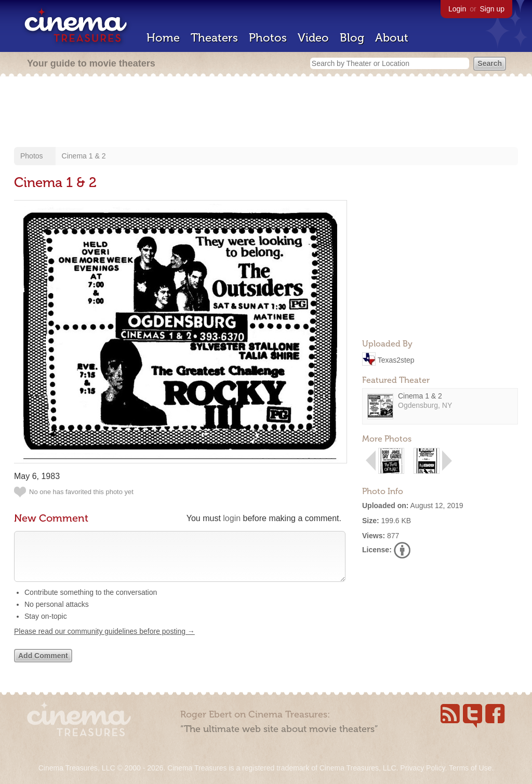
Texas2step (396, 360)
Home (163, 38)
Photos (268, 38)
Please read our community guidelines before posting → (104, 642)
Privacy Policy (422, 768)
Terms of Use (470, 768)
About (392, 38)
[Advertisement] (266, 113)
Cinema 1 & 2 (84, 156)
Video (313, 38)
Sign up (492, 9)
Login (457, 9)
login (232, 518)
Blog (352, 38)
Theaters (214, 38)
